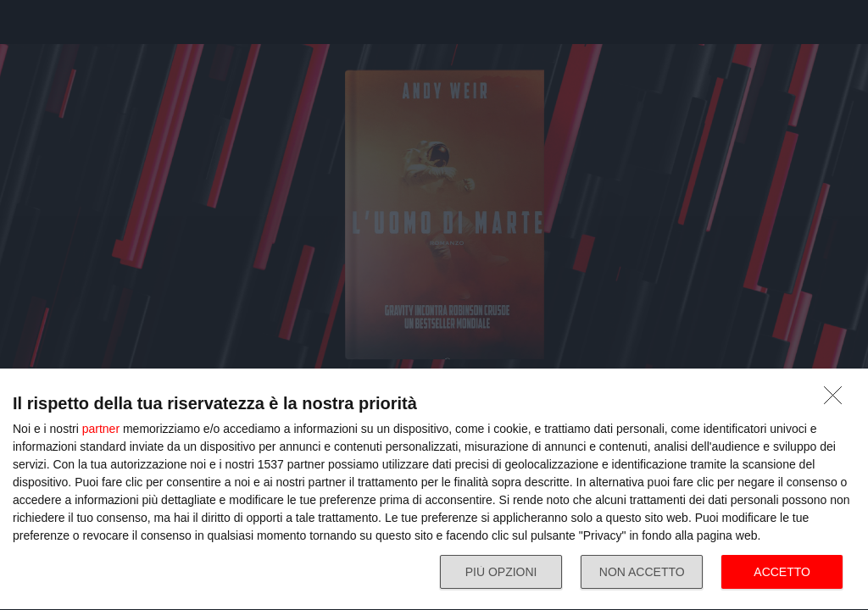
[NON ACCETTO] (837, 400)
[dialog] (434, 490)
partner (101, 429)
